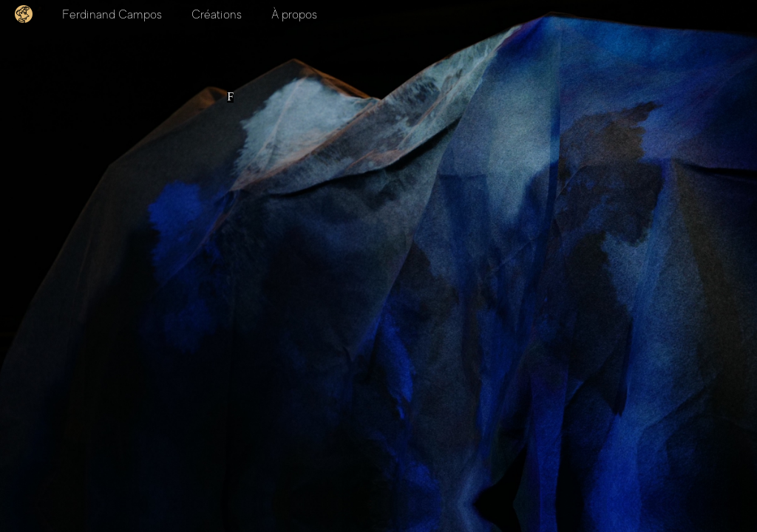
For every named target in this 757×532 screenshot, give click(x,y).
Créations (217, 15)
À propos (294, 15)
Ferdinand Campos (112, 15)
